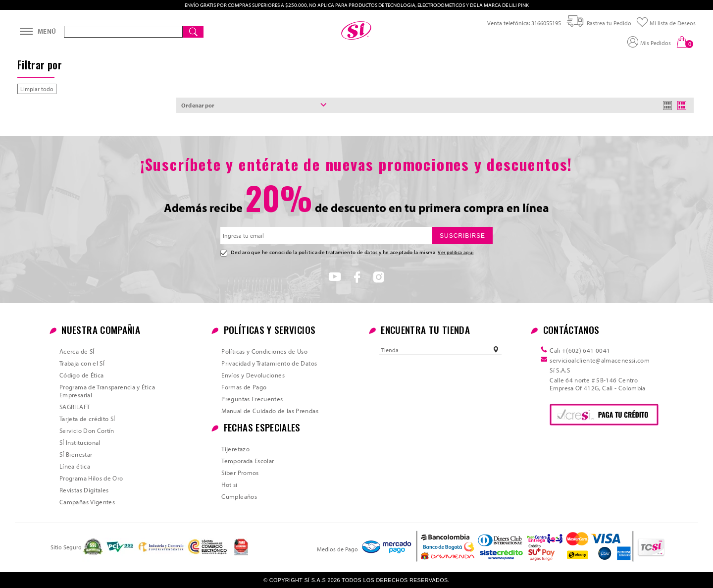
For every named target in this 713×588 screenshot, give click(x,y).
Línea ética (75, 466)
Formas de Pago (244, 387)
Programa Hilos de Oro (91, 478)
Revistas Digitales (84, 490)
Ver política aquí (456, 252)
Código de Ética (81, 375)
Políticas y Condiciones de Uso (264, 351)
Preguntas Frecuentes (252, 399)
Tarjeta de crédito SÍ (87, 419)
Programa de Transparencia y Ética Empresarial (107, 391)
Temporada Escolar (248, 461)
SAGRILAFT (75, 407)
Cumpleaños (239, 496)
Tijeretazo (235, 449)
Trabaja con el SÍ (82, 363)
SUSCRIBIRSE (462, 236)
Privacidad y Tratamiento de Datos (269, 363)
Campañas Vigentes (87, 502)
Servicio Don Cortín (87, 430)
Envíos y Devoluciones (253, 375)
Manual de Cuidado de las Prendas (270, 411)
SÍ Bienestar (76, 454)
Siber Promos (240, 473)
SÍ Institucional (80, 442)
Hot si (229, 484)
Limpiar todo (37, 89)
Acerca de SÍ (77, 351)
